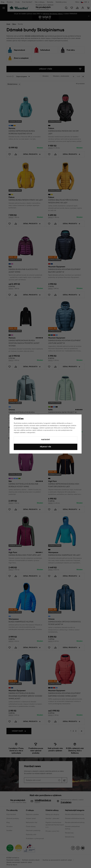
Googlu (36, 428)
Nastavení (46, 440)
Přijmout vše (45, 447)
